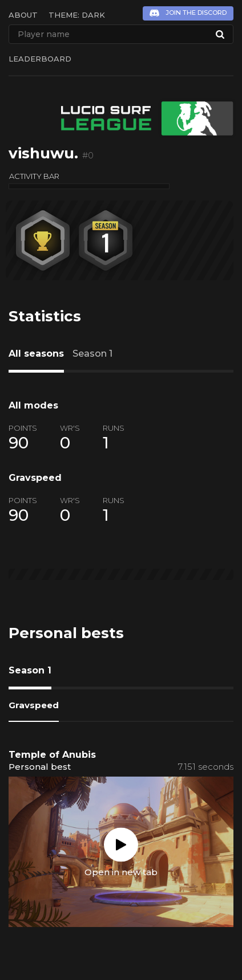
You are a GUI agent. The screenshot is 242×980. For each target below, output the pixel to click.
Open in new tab (121, 871)
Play (121, 844)
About (23, 15)
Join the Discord (196, 13)
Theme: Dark (77, 15)
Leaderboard (40, 59)
